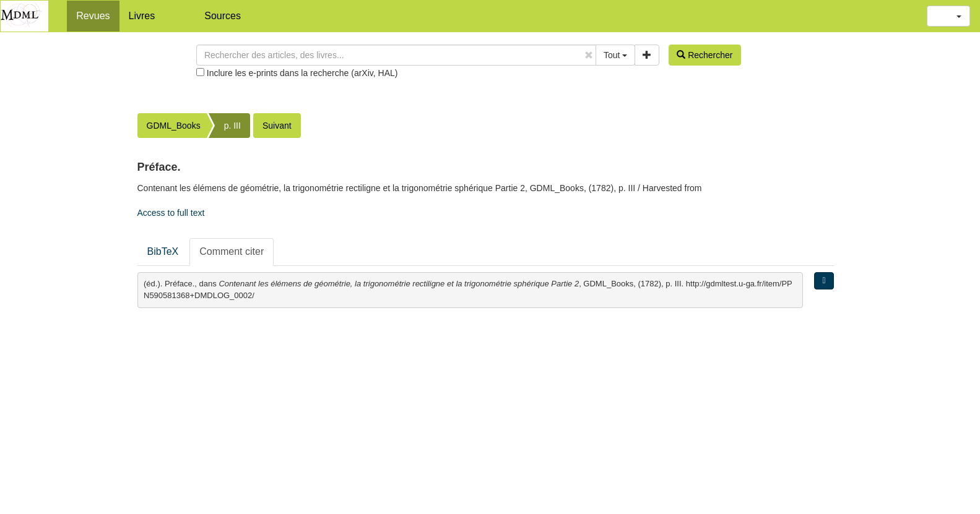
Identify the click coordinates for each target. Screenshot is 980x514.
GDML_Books (174, 126)
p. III (232, 126)
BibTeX (163, 251)
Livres (142, 16)
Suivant (277, 126)
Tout (615, 55)
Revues (93, 16)
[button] (948, 16)
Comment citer (232, 251)
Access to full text (171, 213)
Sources (223, 16)
